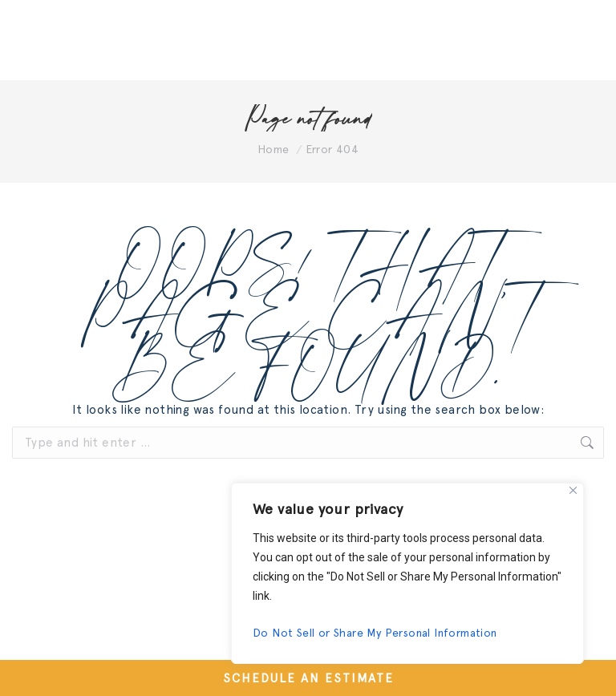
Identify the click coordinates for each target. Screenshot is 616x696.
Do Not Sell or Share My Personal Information (375, 633)
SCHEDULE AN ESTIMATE (308, 678)
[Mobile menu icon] (560, 40)
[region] (407, 573)
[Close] (573, 490)
